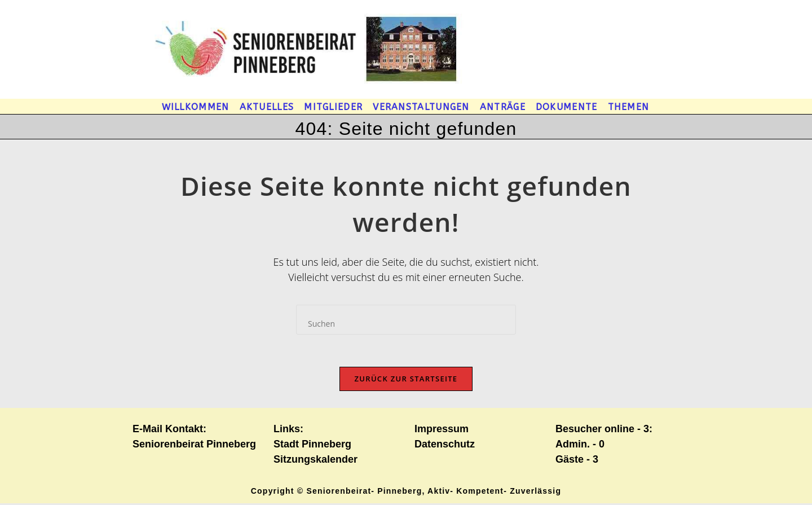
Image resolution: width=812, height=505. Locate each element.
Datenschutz (445, 446)
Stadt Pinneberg (312, 446)
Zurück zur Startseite (406, 380)
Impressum (442, 431)
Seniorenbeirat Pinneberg (194, 446)
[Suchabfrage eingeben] (406, 320)
